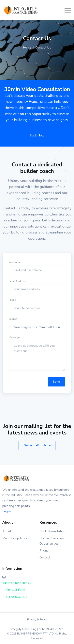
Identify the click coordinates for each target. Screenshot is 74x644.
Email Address (17, 282)
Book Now (37, 135)
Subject (13, 320)
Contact (45, 557)
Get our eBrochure (37, 445)
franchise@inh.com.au (17, 583)
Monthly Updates (15, 538)
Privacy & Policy (37, 620)
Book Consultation (52, 531)
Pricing (44, 551)
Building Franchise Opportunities (52, 541)
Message (14, 338)
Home (27, 48)
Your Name (15, 263)
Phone (12, 301)
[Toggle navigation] (68, 10)
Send (56, 382)
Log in (7, 511)
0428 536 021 (17, 597)
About (7, 531)
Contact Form (16, 590)
